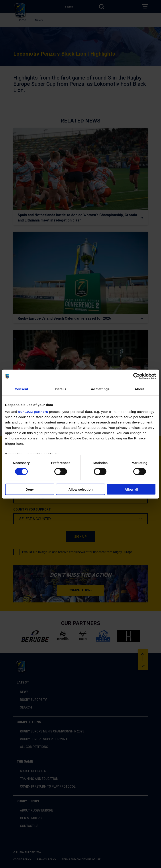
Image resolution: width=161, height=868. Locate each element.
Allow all (131, 489)
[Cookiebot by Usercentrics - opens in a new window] (136, 376)
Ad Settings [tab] (100, 389)
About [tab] (139, 389)
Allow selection (80, 489)
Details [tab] (61, 389)
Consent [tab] (21, 389)
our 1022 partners (33, 412)
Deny (30, 489)
